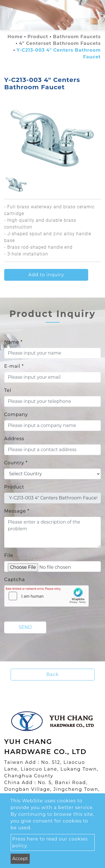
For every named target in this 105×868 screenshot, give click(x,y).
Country (16, 463)
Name (13, 342)
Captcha (15, 580)
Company (16, 414)
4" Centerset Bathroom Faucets (60, 43)
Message (17, 511)
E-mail (14, 366)
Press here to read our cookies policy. (50, 842)
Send (25, 627)
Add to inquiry (46, 275)
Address (14, 439)
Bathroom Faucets (77, 37)
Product (38, 37)
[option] (53, 137)
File (9, 555)
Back (53, 674)
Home (15, 37)
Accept (20, 859)
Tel (8, 390)
